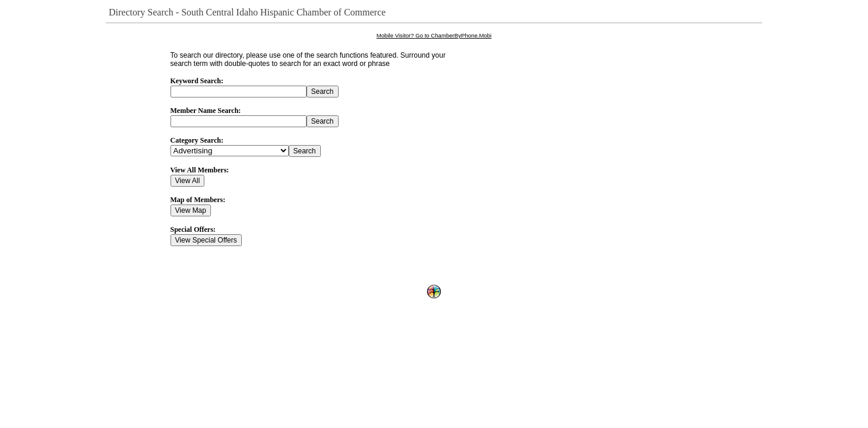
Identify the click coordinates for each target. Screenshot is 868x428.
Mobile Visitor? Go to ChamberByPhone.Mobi (434, 35)
